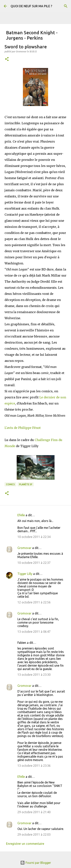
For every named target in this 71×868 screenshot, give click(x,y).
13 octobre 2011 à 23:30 (34, 675)
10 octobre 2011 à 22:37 (34, 563)
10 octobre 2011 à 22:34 (34, 537)
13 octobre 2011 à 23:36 (34, 766)
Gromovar (24, 548)
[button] (7, 59)
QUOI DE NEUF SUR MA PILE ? (31, 6)
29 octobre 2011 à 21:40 (34, 812)
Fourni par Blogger (36, 863)
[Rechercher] (66, 6)
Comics (10, 484)
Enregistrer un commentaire (25, 844)
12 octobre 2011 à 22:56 (34, 602)
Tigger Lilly (25, 574)
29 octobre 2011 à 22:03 (34, 834)
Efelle (21, 515)
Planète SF (26, 484)
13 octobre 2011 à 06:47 (34, 632)
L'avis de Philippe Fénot (23, 428)
